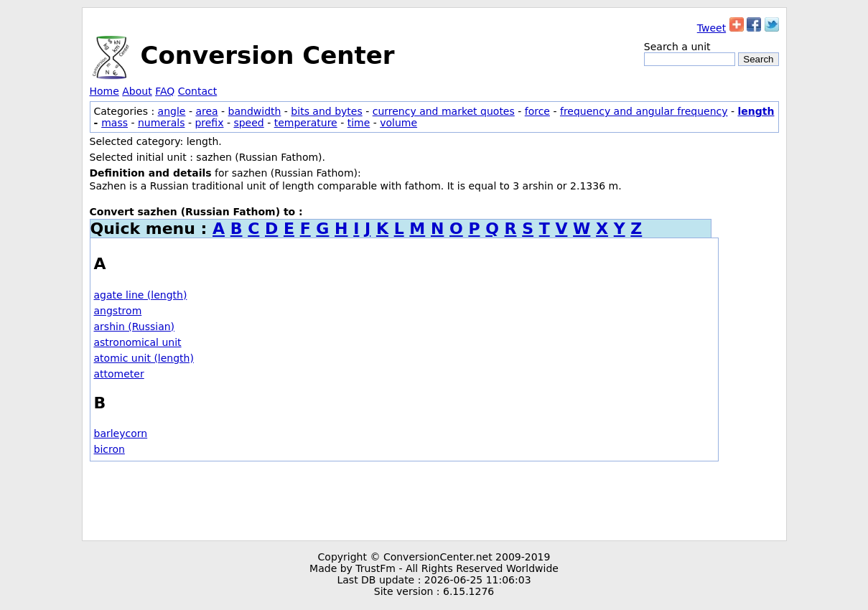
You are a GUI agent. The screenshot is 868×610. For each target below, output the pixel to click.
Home (104, 91)
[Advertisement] (434, 501)
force (537, 111)
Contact (197, 91)
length (756, 111)
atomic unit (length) (144, 358)
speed (248, 123)
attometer (119, 374)
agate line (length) (141, 295)
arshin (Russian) (135, 327)
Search (758, 59)
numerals (162, 123)
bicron (109, 449)
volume (398, 123)
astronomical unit (138, 342)
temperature (306, 123)
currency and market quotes (444, 111)
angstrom (118, 311)
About (137, 91)
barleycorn (121, 433)
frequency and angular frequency (644, 111)
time (359, 123)
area (206, 111)
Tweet (711, 28)
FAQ (165, 91)
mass (115, 123)
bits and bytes (326, 111)
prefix (209, 123)
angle (172, 111)
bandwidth (255, 111)
